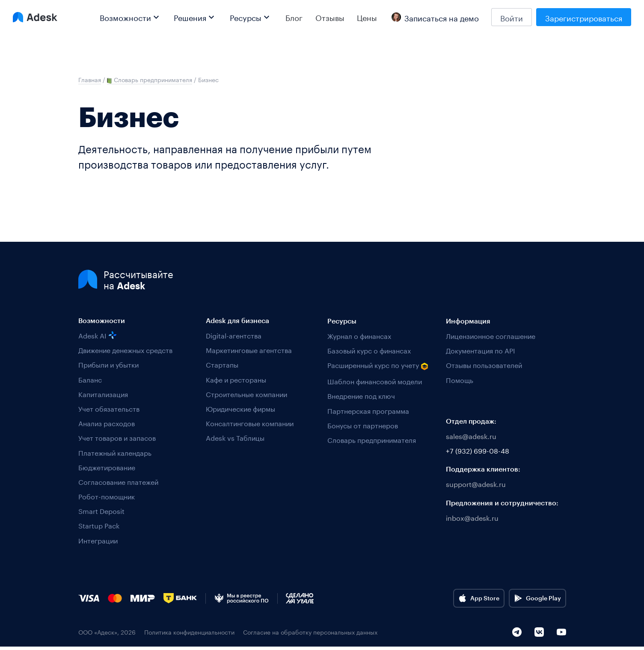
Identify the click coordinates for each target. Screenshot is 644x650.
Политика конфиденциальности (189, 635)
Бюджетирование (107, 467)
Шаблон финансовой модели (375, 381)
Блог (294, 17)
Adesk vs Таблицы (235, 438)
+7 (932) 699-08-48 (478, 450)
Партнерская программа (368, 410)
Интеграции (98, 540)
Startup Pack (99, 526)
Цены (367, 17)
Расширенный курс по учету (378, 366)
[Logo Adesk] (35, 17)
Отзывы (330, 17)
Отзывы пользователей (484, 365)
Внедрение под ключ (361, 396)
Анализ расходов (107, 423)
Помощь (460, 379)
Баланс (90, 379)
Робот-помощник (107, 497)
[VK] (539, 635)
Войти (512, 17)
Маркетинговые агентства (249, 350)
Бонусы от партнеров (363, 425)
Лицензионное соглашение (491, 335)
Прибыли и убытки (108, 365)
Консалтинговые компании (250, 423)
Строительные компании (246, 394)
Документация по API (481, 350)
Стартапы (222, 365)
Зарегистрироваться (584, 17)
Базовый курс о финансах (369, 350)
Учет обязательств (109, 408)
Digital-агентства (234, 335)
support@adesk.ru (476, 484)
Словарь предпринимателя (372, 439)
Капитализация (103, 394)
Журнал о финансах (359, 335)
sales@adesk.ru (471, 436)
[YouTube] (561, 635)
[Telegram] (517, 635)
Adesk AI (97, 335)
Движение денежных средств (125, 350)
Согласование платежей (118, 482)
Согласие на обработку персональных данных (310, 635)
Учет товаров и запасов (117, 438)
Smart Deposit (101, 511)
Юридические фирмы (240, 408)
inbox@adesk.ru (472, 518)
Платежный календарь (115, 453)
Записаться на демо (435, 17)
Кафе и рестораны (236, 379)
